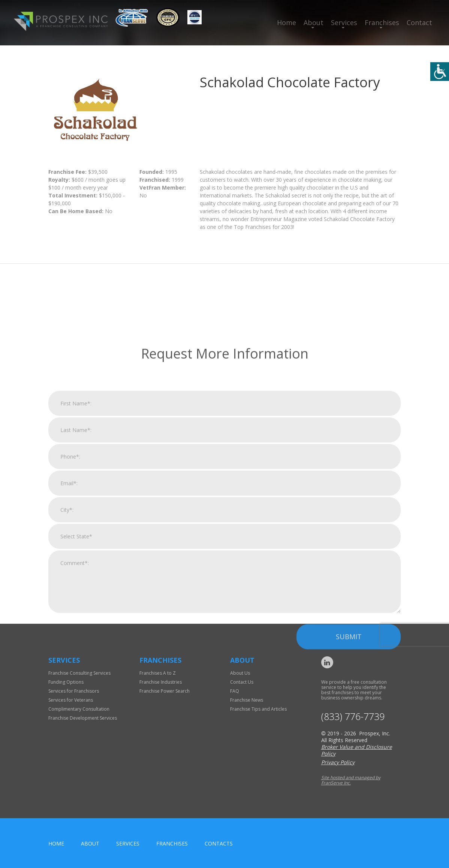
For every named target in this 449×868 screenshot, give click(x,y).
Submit (349, 730)
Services (344, 22)
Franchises (382, 22)
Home (287, 22)
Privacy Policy (338, 762)
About (314, 22)
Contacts (219, 843)
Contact (419, 22)
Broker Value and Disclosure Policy (357, 750)
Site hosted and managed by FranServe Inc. (351, 780)
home (56, 843)
